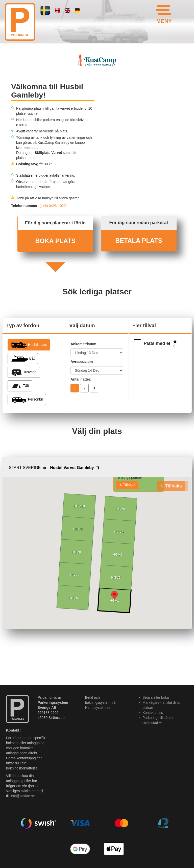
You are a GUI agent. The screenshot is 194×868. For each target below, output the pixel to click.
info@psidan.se (23, 796)
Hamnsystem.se (98, 708)
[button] (114, 596)
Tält (20, 386)
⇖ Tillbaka (127, 485)
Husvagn (24, 372)
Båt (23, 359)
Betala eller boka (156, 697)
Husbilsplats (29, 345)
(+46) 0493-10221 (54, 206)
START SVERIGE (25, 468)
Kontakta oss (153, 713)
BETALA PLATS (139, 241)
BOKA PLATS (55, 241)
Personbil (27, 400)
